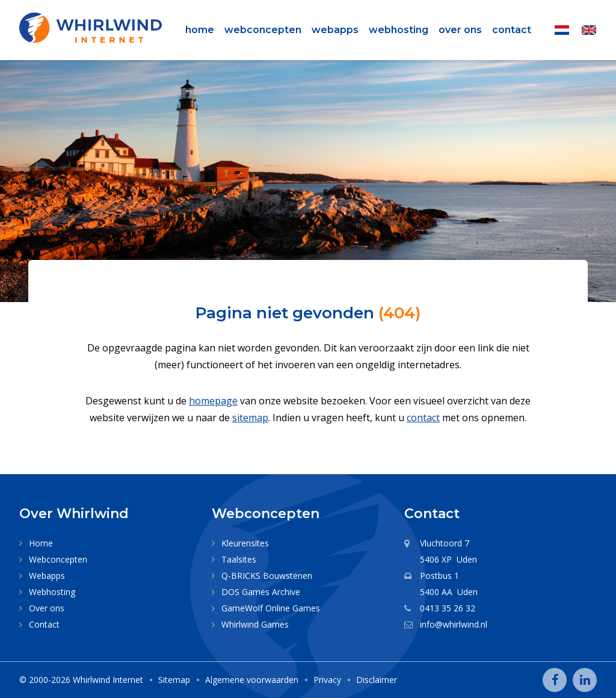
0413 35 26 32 (448, 608)
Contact (512, 30)
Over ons (460, 30)
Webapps (335, 30)
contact (423, 418)
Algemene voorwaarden (252, 680)
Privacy (327, 680)
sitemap (250, 418)
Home (200, 30)
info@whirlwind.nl (454, 624)
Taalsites (239, 559)
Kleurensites (245, 543)
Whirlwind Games (255, 624)
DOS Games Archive (261, 592)
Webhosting (399, 30)
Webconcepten (263, 30)
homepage (213, 401)
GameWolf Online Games (271, 608)
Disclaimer (377, 680)
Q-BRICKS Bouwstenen (267, 576)
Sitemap (174, 680)
